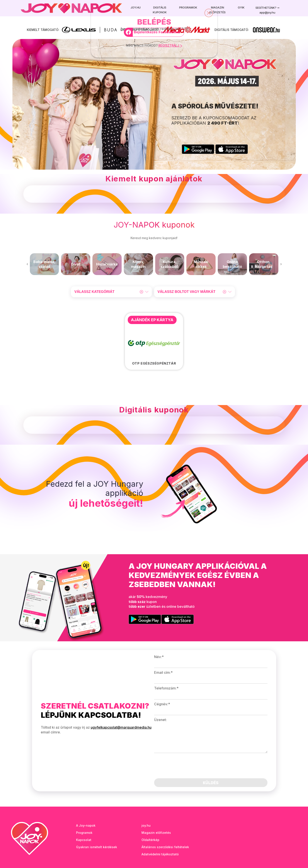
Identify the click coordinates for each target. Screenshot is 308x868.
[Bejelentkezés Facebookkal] (154, 32)
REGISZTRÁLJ (170, 45)
